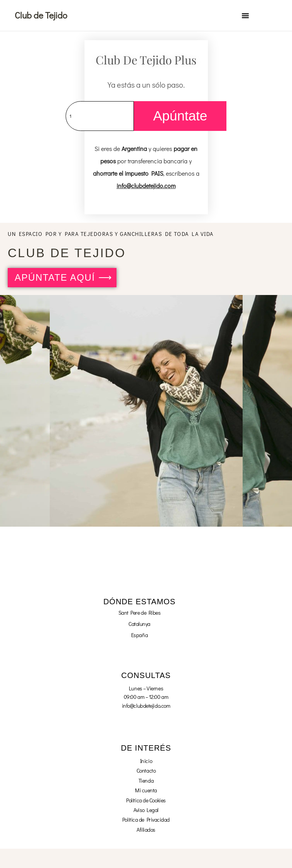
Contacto (146, 771)
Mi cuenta (146, 790)
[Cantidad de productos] (100, 116)
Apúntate (180, 116)
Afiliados (146, 830)
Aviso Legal (146, 810)
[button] (245, 15)
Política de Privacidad (146, 820)
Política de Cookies (146, 800)
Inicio (146, 761)
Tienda (146, 781)
